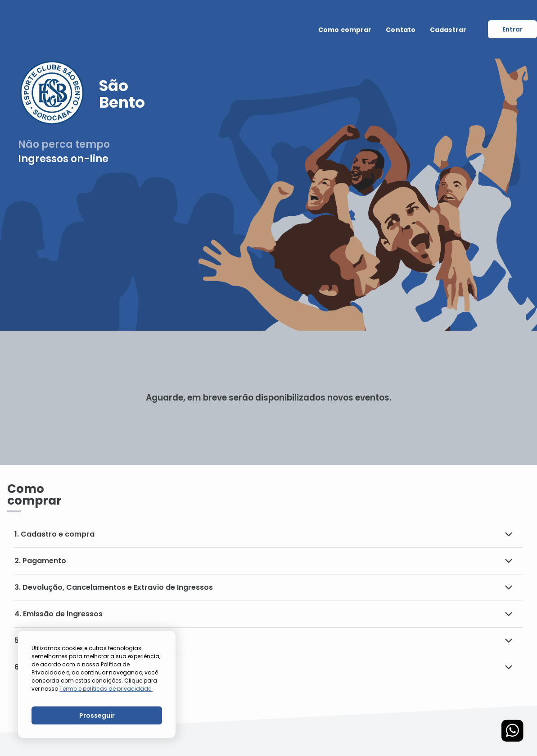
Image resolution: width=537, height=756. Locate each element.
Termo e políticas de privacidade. (106, 689)
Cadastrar (448, 30)
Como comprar (345, 30)
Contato (401, 30)
